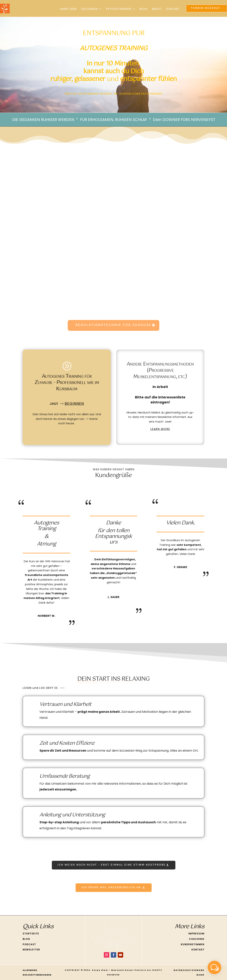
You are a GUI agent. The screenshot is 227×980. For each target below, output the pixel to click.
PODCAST (29, 944)
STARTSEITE (31, 934)
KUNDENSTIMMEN (193, 944)
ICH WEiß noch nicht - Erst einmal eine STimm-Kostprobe (112, 865)
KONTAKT (198, 950)
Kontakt (173, 9)
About (157, 9)
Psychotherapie (119, 9)
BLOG (26, 939)
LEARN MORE (160, 429)
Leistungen (90, 9)
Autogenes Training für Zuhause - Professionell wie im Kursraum (67, 383)
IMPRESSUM (196, 934)
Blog (144, 9)
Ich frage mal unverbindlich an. (112, 888)
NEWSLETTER (31, 950)
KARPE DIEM (68, 9)
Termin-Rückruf (206, 8)
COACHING (197, 939)
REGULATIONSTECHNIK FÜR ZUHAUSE (113, 325)
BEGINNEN (74, 404)
